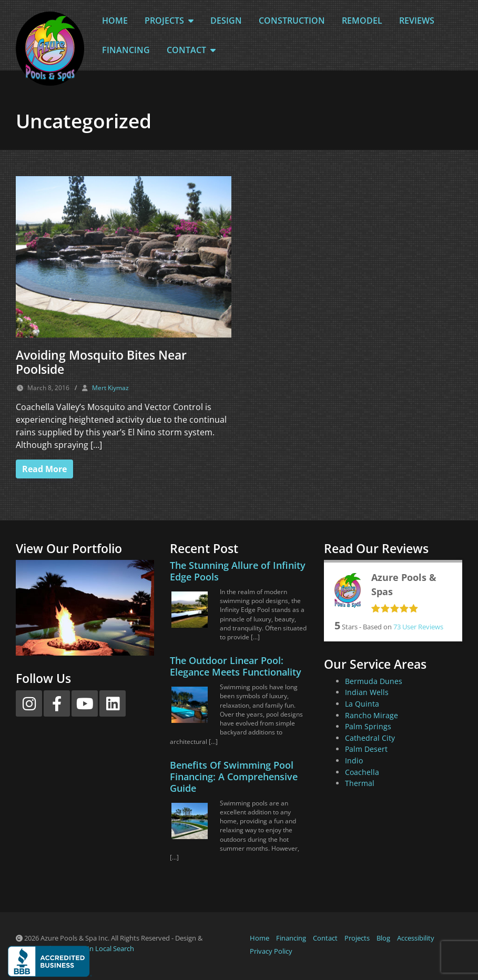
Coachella (362, 772)
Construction (292, 21)
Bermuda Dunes (374, 681)
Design (226, 21)
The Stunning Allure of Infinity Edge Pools (238, 571)
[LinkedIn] (113, 703)
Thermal (360, 783)
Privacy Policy (271, 951)
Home (115, 21)
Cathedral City (370, 738)
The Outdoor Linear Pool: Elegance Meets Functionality (236, 666)
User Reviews (418, 627)
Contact (191, 50)
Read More (44, 469)
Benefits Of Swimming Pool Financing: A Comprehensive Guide (234, 777)
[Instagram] (29, 703)
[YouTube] (85, 703)
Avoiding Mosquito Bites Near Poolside (101, 362)
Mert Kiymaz (110, 388)
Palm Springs (368, 726)
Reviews (417, 21)
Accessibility (416, 938)
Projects (169, 21)
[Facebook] (57, 703)
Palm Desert (366, 749)
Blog (383, 938)
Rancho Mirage (372, 715)
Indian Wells (367, 692)
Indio (354, 760)
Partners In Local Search (96, 948)
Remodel (362, 21)
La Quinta (362, 704)
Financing (126, 50)
